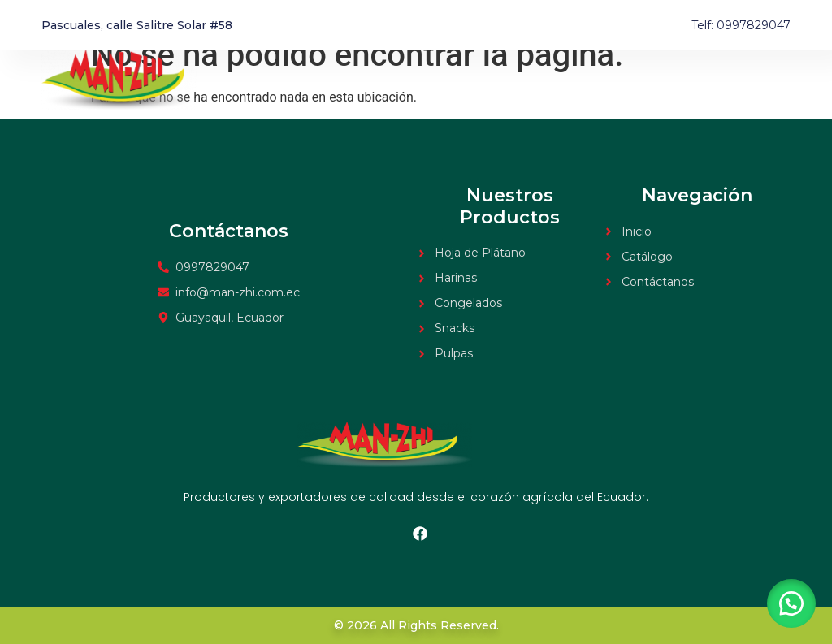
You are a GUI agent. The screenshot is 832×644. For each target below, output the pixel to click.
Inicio (621, 80)
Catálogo (687, 80)
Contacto (764, 80)
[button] (791, 603)
